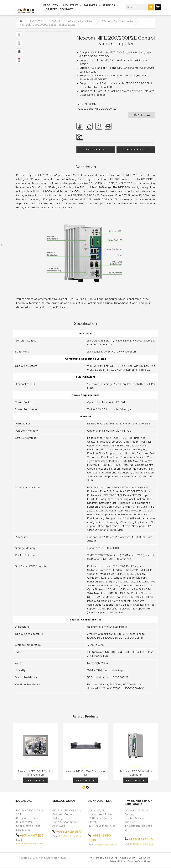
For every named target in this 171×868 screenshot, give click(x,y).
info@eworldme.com (70, 836)
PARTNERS (90, 5)
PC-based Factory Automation (118, 21)
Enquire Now (96, 150)
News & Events (128, 858)
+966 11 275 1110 (141, 839)
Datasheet (142, 115)
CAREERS (52, 9)
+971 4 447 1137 (32, 836)
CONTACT (66, 9)
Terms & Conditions (139, 861)
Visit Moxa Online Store (104, 858)
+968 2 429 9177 (69, 832)
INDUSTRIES (71, 5)
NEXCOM (55, 21)
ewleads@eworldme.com (30, 844)
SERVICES (109, 5)
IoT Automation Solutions (81, 21)
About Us (145, 858)
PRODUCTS (51, 5)
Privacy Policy (117, 861)
